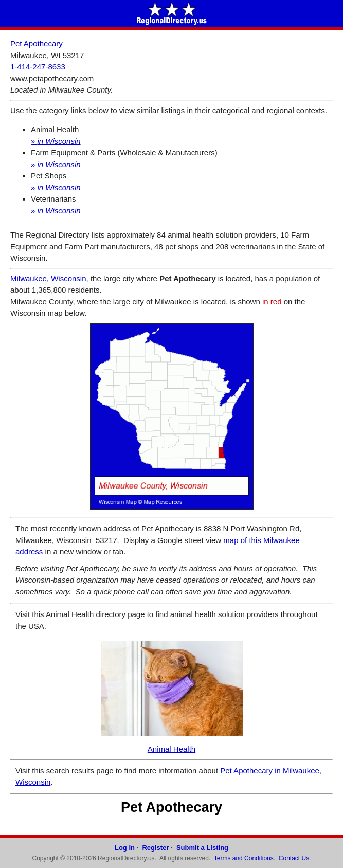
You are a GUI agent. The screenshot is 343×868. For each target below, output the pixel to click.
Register (155, 848)
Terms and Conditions (244, 858)
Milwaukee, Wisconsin (48, 278)
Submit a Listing (202, 848)
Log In (125, 848)
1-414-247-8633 (38, 67)
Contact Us (294, 858)
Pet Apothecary (37, 43)
